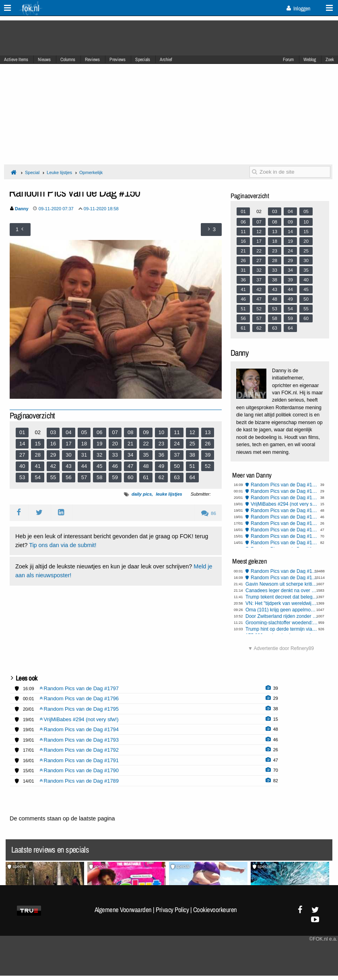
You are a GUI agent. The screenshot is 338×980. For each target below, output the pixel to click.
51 (192, 466)
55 (53, 477)
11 (177, 432)
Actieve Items (16, 59)
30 (68, 455)
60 (130, 477)
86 (209, 513)
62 (161, 477)
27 (22, 455)
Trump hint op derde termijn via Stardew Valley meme (282, 629)
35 (146, 455)
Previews (117, 59)
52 (208, 466)
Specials (143, 59)
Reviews (92, 59)
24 (177, 444)
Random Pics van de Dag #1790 (284, 536)
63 (177, 477)
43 (68, 466)
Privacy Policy (172, 910)
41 (37, 466)
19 (99, 444)
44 (84, 466)
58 (99, 477)
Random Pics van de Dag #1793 (284, 517)
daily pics (142, 494)
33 (115, 455)
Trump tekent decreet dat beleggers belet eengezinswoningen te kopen (282, 597)
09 (146, 432)
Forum (288, 59)
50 (177, 466)
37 (177, 455)
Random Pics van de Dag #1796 (284, 491)
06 (99, 432)
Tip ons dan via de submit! (63, 545)
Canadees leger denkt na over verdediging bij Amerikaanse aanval (282, 590)
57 (84, 477)
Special (32, 172)
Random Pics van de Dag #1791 (284, 530)
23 (161, 444)
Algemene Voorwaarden (123, 910)
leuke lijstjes (169, 494)
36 (161, 455)
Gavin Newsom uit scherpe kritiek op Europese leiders (282, 584)
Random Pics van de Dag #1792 (284, 523)
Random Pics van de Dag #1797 (284, 485)
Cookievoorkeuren (215, 910)
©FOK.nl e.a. (323, 939)
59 (115, 477)
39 (208, 455)
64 (192, 477)
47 (130, 466)
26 (208, 444)
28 (37, 455)
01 (22, 432)
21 (130, 444)
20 (115, 444)
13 (208, 432)
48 (146, 466)
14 (22, 444)
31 (84, 455)
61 (146, 477)
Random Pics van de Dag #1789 (284, 543)
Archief (166, 59)
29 (53, 455)
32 (99, 455)
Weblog (310, 59)
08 (130, 432)
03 (53, 432)
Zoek (330, 59)
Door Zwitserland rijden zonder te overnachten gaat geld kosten (282, 616)
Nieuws (44, 59)
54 (37, 477)
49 (161, 466)
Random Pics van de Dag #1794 (284, 511)
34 (130, 455)
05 (84, 432)
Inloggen (298, 8)
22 (146, 444)
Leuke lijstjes (59, 172)
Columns (68, 59)
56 (68, 477)
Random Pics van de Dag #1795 (284, 498)
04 (68, 432)
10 (161, 432)
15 (37, 444)
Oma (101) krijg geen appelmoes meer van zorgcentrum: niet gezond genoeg (282, 610)
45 (99, 466)
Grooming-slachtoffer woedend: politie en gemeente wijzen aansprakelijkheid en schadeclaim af (282, 623)
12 (192, 432)
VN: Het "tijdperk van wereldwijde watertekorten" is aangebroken (282, 603)
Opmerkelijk (91, 172)
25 (192, 444)
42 (53, 466)
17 (68, 444)
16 (53, 444)
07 (115, 432)
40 (22, 466)
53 (22, 477)
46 (115, 466)
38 (192, 455)
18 (84, 444)
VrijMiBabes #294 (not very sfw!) (284, 504)
